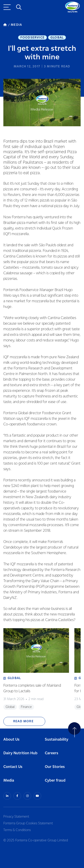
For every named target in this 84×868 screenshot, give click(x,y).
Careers (52, 753)
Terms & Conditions (17, 830)
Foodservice (32, 38)
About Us (11, 740)
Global (57, 38)
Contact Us (13, 767)
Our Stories (55, 767)
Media (9, 781)
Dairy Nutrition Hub (20, 753)
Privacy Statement (16, 817)
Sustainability (57, 740)
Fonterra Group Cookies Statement (28, 823)
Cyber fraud (55, 781)
